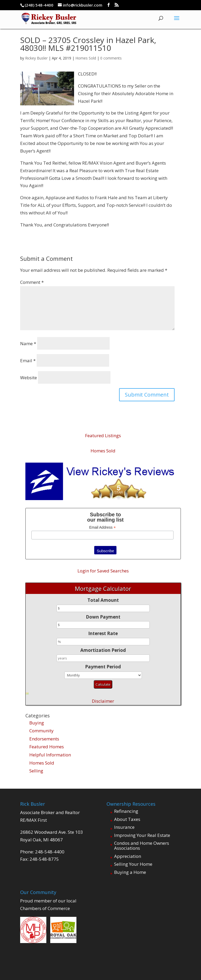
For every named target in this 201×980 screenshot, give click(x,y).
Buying (37, 723)
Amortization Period (103, 650)
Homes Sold (86, 58)
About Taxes (127, 819)
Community (41, 731)
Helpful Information (50, 755)
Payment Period (103, 667)
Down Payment (103, 617)
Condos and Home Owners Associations (142, 846)
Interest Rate (103, 633)
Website (29, 378)
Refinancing (126, 811)
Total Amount (103, 600)
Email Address (103, 527)
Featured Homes (47, 747)
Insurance (124, 827)
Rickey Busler (36, 58)
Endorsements (44, 739)
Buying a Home (130, 872)
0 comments (111, 58)
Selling (36, 771)
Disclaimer (103, 701)
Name (28, 343)
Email (28, 361)
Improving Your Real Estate (142, 835)
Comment (32, 282)
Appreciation (128, 856)
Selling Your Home (133, 864)
